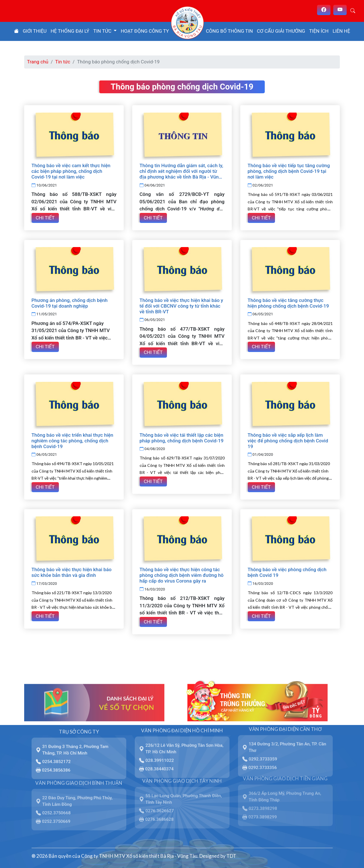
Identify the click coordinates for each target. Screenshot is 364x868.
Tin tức (63, 62)
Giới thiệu (35, 31)
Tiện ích (319, 31)
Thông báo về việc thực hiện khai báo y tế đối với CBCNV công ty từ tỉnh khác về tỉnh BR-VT (181, 306)
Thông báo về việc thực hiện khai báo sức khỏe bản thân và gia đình (72, 571)
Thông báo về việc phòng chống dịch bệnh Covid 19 (287, 571)
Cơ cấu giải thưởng (281, 31)
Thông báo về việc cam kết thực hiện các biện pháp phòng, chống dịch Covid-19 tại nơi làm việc (71, 171)
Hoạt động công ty (145, 31)
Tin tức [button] (103, 31)
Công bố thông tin (229, 31)
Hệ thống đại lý (70, 31)
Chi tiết (45, 217)
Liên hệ (342, 31)
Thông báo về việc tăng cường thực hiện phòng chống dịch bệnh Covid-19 (288, 303)
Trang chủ (38, 62)
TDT (231, 855)
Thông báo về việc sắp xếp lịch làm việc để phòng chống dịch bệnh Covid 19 (288, 440)
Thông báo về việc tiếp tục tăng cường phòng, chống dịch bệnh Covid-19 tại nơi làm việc (289, 171)
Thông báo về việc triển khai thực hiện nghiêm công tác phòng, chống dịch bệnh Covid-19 (73, 440)
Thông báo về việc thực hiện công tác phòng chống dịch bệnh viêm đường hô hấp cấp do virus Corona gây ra (182, 574)
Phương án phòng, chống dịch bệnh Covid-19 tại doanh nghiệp (70, 303)
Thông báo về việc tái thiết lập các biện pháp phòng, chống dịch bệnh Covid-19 (182, 437)
